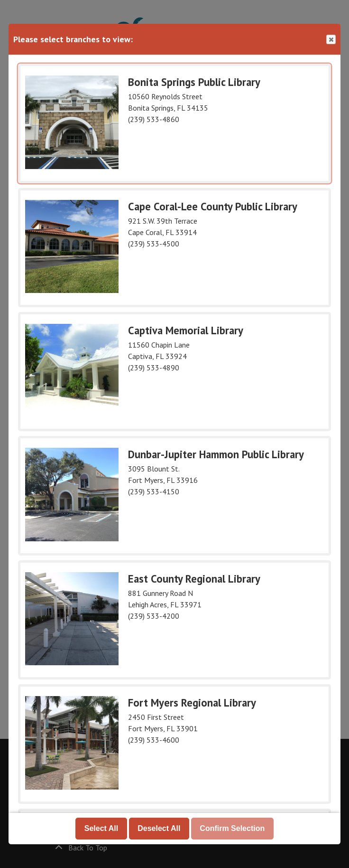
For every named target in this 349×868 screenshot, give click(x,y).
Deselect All (159, 828)
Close (331, 40)
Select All (101, 828)
